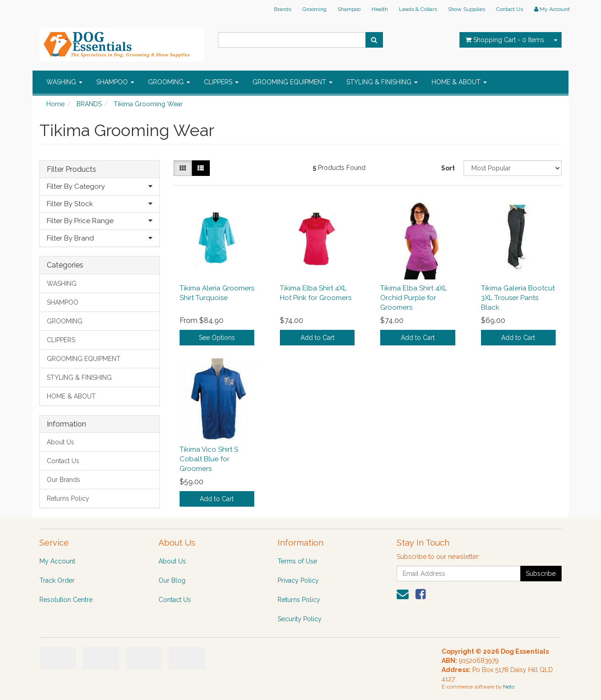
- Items (505, 40)
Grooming (314, 9)
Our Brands (63, 480)
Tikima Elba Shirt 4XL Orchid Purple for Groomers (414, 298)
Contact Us (510, 9)
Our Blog (172, 580)
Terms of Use (297, 561)
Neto (509, 687)
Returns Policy (68, 498)
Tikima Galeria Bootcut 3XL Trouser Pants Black (518, 298)
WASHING (64, 82)
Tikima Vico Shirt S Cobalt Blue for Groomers (209, 459)
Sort (448, 168)
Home (55, 104)
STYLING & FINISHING (382, 82)
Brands (283, 9)
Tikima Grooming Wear (148, 104)
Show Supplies (467, 9)
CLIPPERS (221, 82)
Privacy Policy (298, 580)
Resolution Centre (66, 600)
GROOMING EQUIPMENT (292, 82)
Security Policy (300, 619)
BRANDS (89, 104)
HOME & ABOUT (459, 82)
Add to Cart (317, 338)
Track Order (57, 580)
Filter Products (71, 170)
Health (380, 9)
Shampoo (349, 9)
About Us (60, 442)
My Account (57, 561)
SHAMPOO (115, 82)
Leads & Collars (418, 9)
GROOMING (169, 82)
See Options (217, 338)
